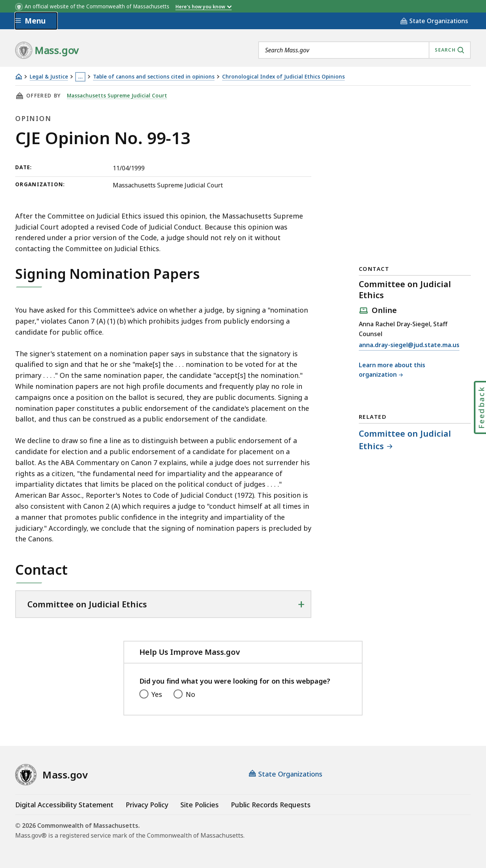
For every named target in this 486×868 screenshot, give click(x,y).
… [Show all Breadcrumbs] (80, 77)
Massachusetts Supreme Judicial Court (117, 96)
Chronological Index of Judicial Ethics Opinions (283, 77)
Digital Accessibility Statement (64, 805)
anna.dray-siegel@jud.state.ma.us (409, 345)
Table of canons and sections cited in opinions (154, 77)
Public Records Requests (271, 805)
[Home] (19, 76)
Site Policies (200, 805)
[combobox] (364, 50)
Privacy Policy (147, 805)
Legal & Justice (49, 77)
